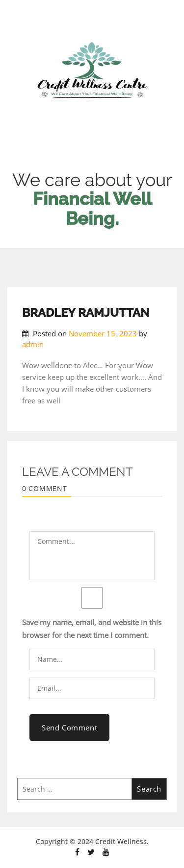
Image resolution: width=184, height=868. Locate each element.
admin (33, 344)
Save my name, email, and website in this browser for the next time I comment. (92, 629)
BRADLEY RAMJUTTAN (86, 313)
